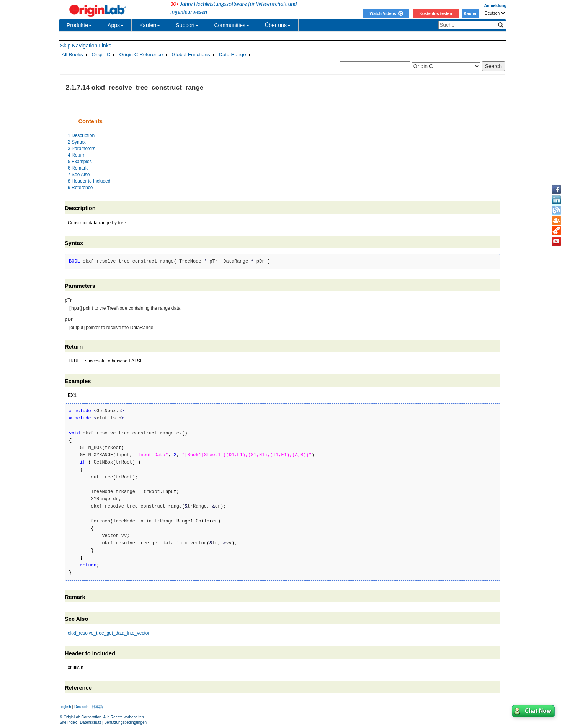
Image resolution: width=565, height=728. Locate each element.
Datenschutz (91, 722)
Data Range (233, 55)
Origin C (101, 55)
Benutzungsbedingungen (125, 722)
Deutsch (81, 707)
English (65, 707)
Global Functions (191, 55)
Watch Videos (386, 13)
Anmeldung (495, 5)
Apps (116, 25)
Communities (232, 25)
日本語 (97, 707)
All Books (72, 55)
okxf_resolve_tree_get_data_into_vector (109, 633)
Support (187, 25)
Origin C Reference (141, 55)
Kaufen (470, 13)
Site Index (68, 722)
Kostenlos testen (436, 13)
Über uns (278, 25)
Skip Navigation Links (86, 46)
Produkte (79, 25)
